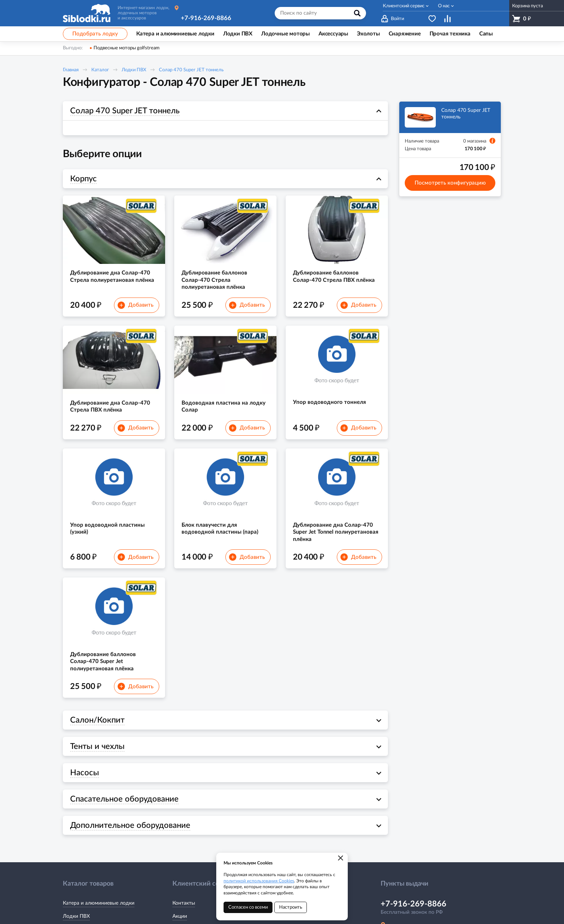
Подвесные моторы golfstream (127, 48)
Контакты (184, 903)
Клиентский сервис (404, 6)
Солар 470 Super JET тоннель (191, 70)
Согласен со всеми (248, 907)
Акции (180, 916)
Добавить (135, 305)
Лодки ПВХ (134, 70)
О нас (444, 6)
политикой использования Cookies (259, 881)
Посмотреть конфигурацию (450, 183)
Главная (71, 70)
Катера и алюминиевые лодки (99, 903)
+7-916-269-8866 (206, 18)
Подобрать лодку (95, 34)
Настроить (291, 907)
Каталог (100, 70)
